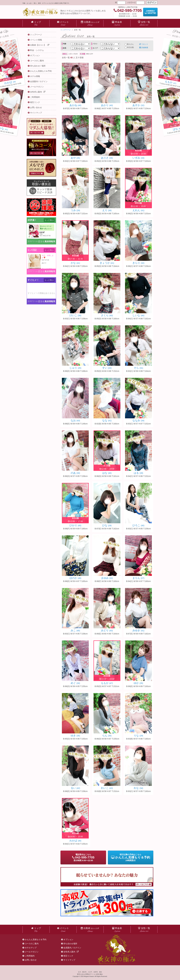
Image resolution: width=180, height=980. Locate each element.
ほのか (75, 578)
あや (75, 158)
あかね (75, 105)
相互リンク (68, 956)
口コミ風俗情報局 (47, 241)
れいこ (107, 788)
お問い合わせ (31, 960)
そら (138, 368)
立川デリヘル (33, 241)
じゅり (75, 368)
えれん (138, 210)
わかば (75, 841)
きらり (138, 263)
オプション (68, 939)
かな (75, 263)
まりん (138, 578)
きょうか (107, 263)
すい (107, 368)
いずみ (138, 158)
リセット (144, 44)
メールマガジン (32, 952)
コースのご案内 (32, 944)
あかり (107, 105)
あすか (138, 105)
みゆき (138, 630)
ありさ (107, 158)
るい (75, 788)
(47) (171, 82)
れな (138, 788)
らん (107, 736)
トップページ (66, 30)
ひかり (75, 525)
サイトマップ (69, 960)
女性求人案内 (71, 952)
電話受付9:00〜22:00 (83, 857)
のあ (75, 473)
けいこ (75, 315)
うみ (75, 210)
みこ (75, 630)
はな (107, 473)
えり (107, 210)
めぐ (75, 683)
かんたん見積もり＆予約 (36, 939)
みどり (107, 630)
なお (75, 420)
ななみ (138, 420)
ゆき (75, 736)
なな (107, 420)
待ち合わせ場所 (70, 944)
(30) (10, 82)
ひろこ (138, 525)
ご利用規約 (30, 956)
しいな (138, 315)
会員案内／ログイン (72, 948)
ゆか (138, 683)
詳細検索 (144, 48)
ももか (107, 683)
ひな (107, 525)
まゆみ (107, 578)
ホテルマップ (31, 948)
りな (138, 736)
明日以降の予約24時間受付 (131, 857)
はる (138, 473)
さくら (107, 315)
